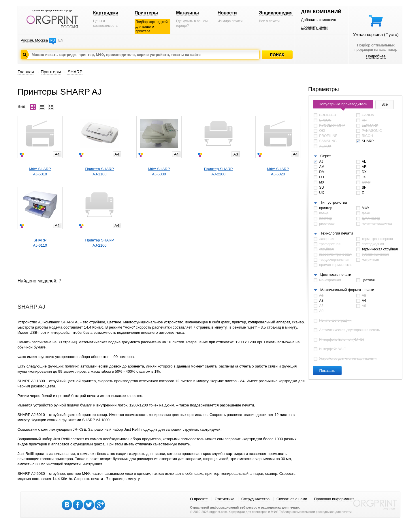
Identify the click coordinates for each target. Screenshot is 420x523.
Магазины (188, 13)
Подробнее (376, 56)
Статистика (225, 499)
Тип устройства (334, 202)
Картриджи (106, 13)
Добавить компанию (319, 20)
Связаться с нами (292, 499)
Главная (26, 72)
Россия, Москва (34, 40)
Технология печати (337, 233)
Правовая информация (334, 499)
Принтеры (146, 13)
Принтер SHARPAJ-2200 (219, 171)
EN (61, 40)
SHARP (75, 72)
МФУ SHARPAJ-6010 (40, 171)
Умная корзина (376, 34)
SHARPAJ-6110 (40, 243)
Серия (326, 156)
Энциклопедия (276, 13)
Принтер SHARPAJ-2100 (99, 243)
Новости (227, 13)
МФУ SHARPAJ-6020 (278, 171)
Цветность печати (336, 274)
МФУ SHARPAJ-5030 (159, 171)
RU (52, 40)
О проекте (199, 499)
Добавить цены (314, 27)
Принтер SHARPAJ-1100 (99, 171)
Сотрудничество (255, 499)
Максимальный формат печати (347, 290)
